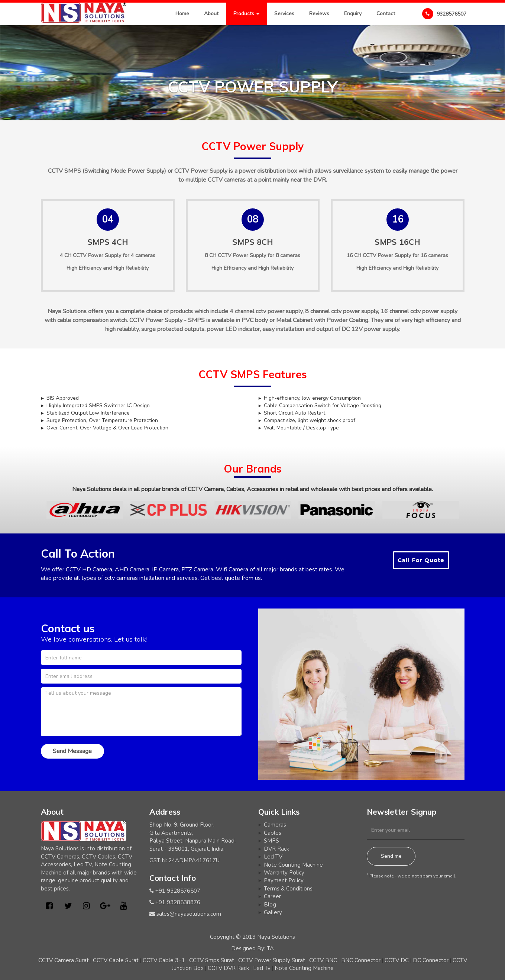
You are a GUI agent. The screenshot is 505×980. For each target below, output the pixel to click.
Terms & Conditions (288, 889)
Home (182, 14)
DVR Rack (276, 849)
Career (272, 896)
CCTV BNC (323, 960)
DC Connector (431, 960)
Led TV (273, 857)
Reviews (319, 14)
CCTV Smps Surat (212, 960)
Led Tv (262, 968)
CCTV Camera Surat (64, 960)
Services (284, 14)
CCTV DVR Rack (228, 968)
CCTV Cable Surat (116, 960)
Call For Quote (421, 560)
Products (246, 14)
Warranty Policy (284, 873)
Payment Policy (284, 880)
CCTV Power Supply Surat (272, 960)
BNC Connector (361, 960)
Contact (386, 14)
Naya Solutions (276, 937)
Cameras (275, 825)
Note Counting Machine (293, 865)
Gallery (273, 912)
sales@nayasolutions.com (189, 914)
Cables (273, 833)
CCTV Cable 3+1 (164, 960)
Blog (270, 905)
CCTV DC (397, 960)
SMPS (271, 841)
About (211, 14)
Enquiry (353, 14)
